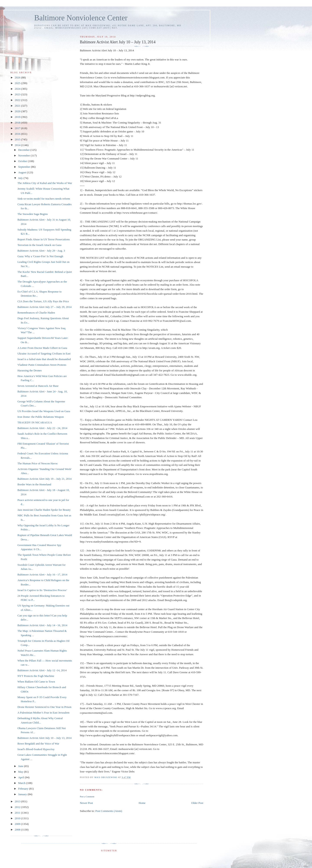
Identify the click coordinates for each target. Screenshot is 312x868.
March (22, 783)
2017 (18, 128)
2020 (18, 111)
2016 (18, 134)
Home (142, 803)
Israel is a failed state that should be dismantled (44, 359)
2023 (18, 94)
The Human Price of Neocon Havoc (38, 463)
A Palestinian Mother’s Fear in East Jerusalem (43, 713)
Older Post (197, 803)
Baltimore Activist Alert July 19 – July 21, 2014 (44, 479)
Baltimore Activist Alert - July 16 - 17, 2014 (42, 575)
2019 (18, 117)
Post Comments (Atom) (109, 811)
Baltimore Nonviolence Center (81, 18)
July (21, 178)
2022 (18, 100)
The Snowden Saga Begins (32, 214)
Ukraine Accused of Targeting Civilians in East (44, 354)
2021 (18, 106)
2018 (18, 123)
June (21, 766)
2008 (18, 830)
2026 (18, 77)
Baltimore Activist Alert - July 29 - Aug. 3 (41, 251)
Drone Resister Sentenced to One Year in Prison (44, 707)
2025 (18, 83)
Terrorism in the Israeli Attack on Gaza (39, 245)
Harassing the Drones (29, 370)
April (22, 777)
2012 (18, 807)
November (24, 155)
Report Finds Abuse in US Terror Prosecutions (44, 239)
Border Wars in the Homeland (34, 484)
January (23, 794)
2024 (18, 89)
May (21, 772)
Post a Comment (87, 797)
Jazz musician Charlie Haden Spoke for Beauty (44, 510)
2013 (18, 801)
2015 (18, 139)
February (24, 789)
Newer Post (86, 803)
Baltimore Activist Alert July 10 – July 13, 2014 (44, 738)
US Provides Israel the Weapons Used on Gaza (44, 411)
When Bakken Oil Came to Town (36, 682)
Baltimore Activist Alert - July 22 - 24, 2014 (42, 428)
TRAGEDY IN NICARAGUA (35, 422)
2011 (18, 813)
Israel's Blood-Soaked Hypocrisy (36, 749)
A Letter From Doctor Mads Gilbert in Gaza (42, 348)
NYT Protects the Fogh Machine (36, 676)
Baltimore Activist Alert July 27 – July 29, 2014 (44, 307)
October (23, 161)
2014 (18, 145)
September (25, 167)
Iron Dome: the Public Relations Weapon (41, 417)
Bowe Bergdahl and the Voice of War (38, 744)
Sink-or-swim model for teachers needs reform (44, 199)
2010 (18, 818)
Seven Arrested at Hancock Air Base (38, 386)
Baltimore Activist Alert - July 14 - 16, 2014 (42, 625)
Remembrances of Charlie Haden (36, 313)
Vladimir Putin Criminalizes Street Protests (42, 365)
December (24, 150)
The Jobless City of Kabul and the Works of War (45, 183)
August (23, 172)
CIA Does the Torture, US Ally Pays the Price (43, 301)
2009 (18, 824)
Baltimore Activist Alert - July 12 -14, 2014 (42, 670)
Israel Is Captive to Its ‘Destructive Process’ (42, 590)
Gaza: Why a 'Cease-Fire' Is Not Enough (40, 256)
